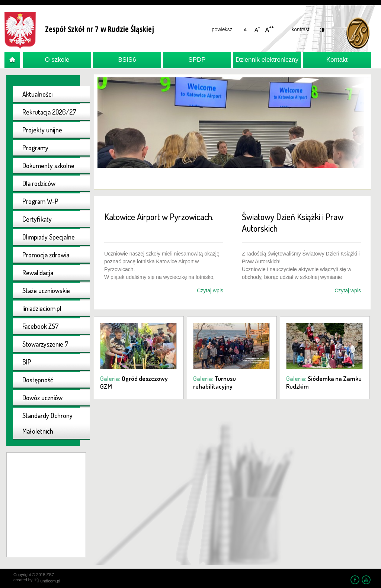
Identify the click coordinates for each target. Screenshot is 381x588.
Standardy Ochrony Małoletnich (47, 423)
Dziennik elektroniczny (267, 60)
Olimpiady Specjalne (49, 237)
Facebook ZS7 (41, 326)
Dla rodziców (39, 183)
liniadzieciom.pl (42, 308)
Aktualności (37, 94)
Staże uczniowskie (46, 290)
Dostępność (38, 380)
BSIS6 (127, 60)
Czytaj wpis (210, 290)
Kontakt (337, 60)
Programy (35, 148)
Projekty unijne (42, 130)
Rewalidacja (38, 273)
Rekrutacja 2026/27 (49, 112)
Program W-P (40, 201)
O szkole (57, 60)
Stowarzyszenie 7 (45, 344)
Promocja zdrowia (46, 255)
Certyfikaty (37, 219)
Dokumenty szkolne (48, 166)
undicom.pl (47, 581)
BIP (27, 362)
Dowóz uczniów (42, 398)
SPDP (197, 60)
